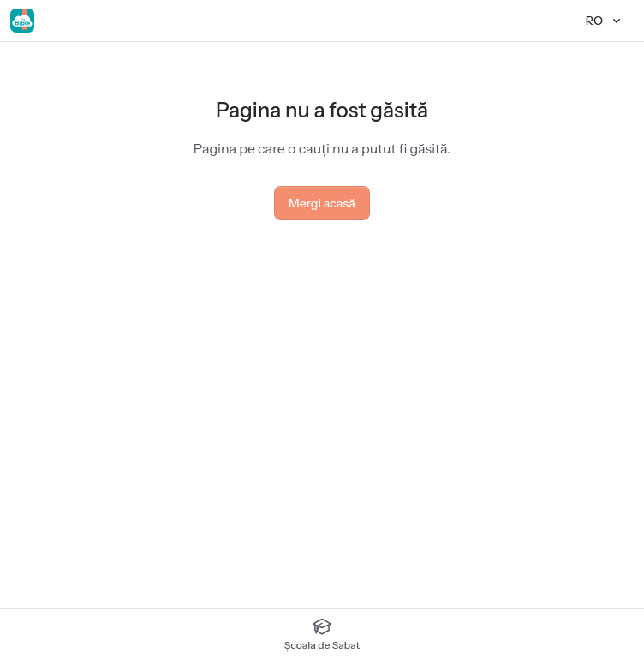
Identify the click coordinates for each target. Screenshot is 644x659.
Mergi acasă (322, 203)
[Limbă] (605, 21)
